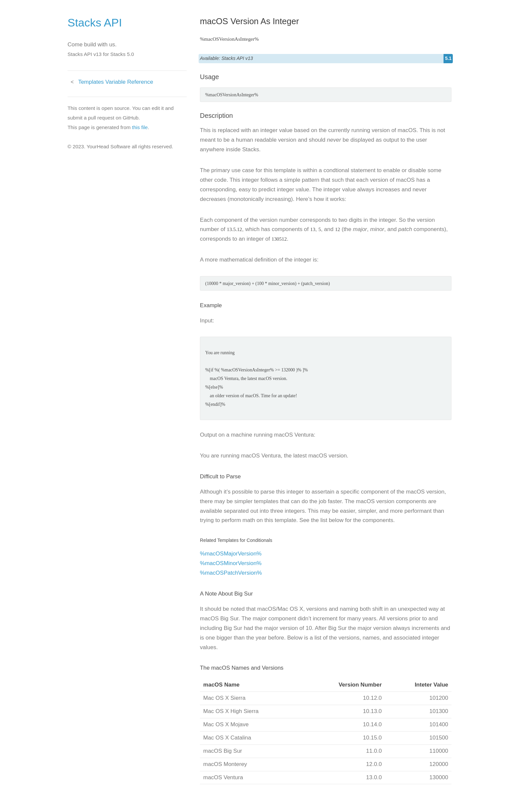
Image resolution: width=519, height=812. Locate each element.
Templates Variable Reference (116, 82)
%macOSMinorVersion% (231, 563)
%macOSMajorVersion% (231, 554)
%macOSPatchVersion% (231, 573)
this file (140, 127)
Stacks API (95, 23)
